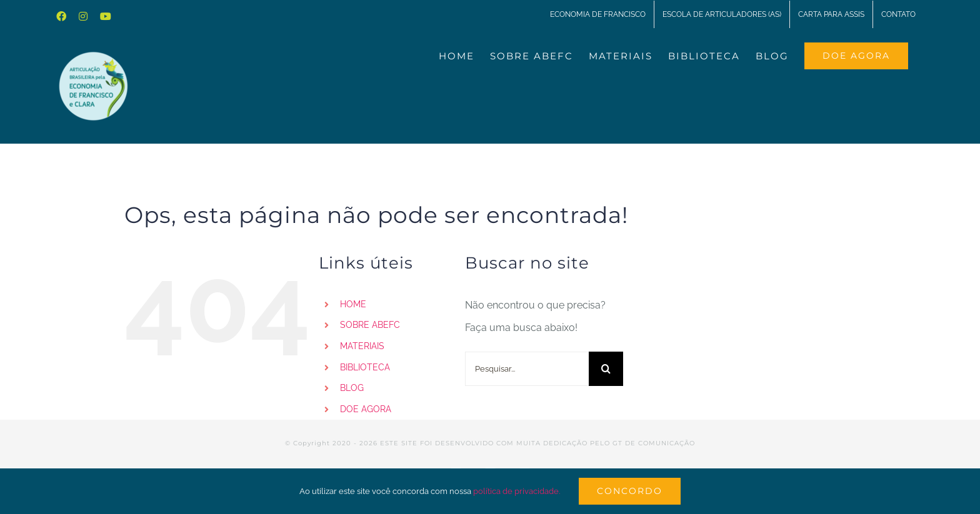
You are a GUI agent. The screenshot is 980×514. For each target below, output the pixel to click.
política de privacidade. (517, 491)
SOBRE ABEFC (370, 325)
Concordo (630, 491)
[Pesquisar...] (527, 369)
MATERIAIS (362, 346)
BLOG (352, 388)
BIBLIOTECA (365, 367)
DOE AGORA (366, 409)
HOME (353, 304)
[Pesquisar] (606, 369)
